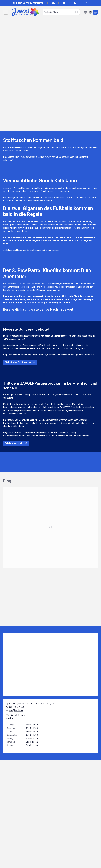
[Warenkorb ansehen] (95, 12)
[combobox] (61, 12)
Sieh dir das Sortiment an (20, 362)
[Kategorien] (6, 12)
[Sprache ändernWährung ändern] (85, 12)
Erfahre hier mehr (16, 443)
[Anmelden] (90, 12)
